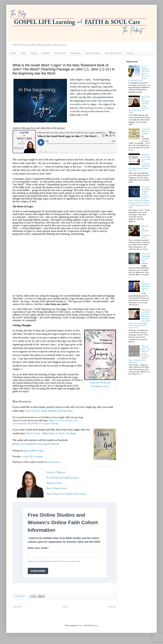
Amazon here (53, 462)
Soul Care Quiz (93, 53)
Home (13, 53)
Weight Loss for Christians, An (63, 420)
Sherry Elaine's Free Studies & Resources (66, 494)
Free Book (76, 53)
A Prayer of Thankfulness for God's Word (146, 257)
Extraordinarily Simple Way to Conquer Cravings (35, 423)
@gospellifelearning (33, 450)
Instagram (73, 478)
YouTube (51, 478)
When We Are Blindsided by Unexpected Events (146, 232)
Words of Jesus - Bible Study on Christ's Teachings (51, 433)
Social (130, 53)
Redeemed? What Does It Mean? (146, 131)
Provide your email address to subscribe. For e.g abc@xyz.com (54, 561)
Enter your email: (38, 548)
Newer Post (17, 607)
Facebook (62, 478)
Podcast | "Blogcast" (56, 472)
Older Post (112, 607)
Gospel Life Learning (32, 456)
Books (34, 53)
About (23, 53)
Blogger (95, 625)
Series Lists (60, 53)
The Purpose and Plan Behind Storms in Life (146, 286)
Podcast (46, 53)
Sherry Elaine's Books (57, 488)
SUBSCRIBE (38, 571)
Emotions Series (54, 483)
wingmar (80, 625)
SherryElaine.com (114, 53)
